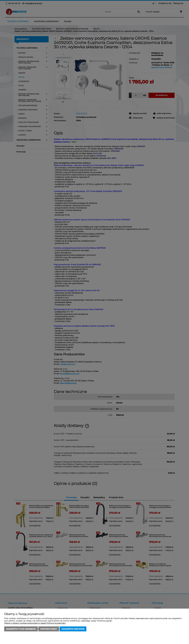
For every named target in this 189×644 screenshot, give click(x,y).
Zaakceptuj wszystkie (73, 629)
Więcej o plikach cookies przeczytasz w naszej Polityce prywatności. (35, 623)
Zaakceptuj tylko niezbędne (21, 629)
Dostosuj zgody (49, 629)
